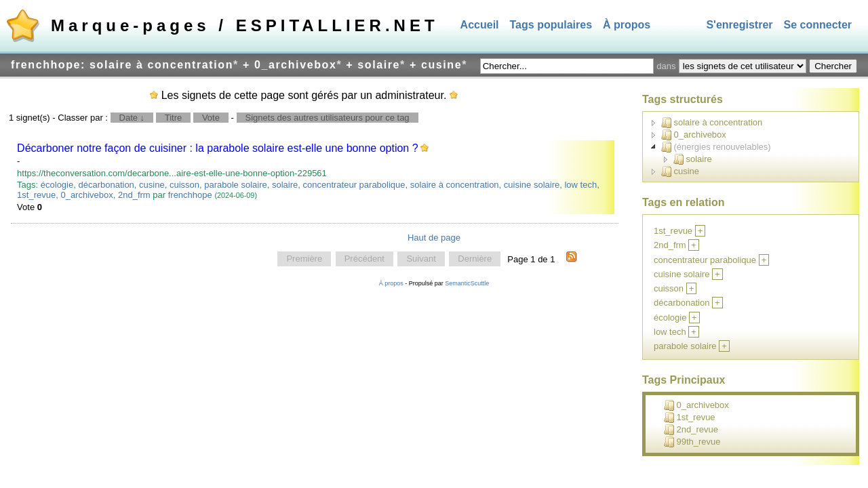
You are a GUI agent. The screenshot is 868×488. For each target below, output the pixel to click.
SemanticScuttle (467, 283)
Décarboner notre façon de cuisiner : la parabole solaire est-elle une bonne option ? (218, 148)
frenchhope (190, 195)
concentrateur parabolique (354, 185)
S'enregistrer (739, 25)
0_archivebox (86, 195)
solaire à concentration (455, 185)
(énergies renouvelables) (716, 147)
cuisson (184, 185)
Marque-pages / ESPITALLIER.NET (245, 25)
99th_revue (692, 442)
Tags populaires (551, 25)
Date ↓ (132, 118)
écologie (57, 185)
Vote (211, 118)
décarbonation (106, 185)
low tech (580, 185)
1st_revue (36, 195)
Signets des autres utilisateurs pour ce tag (328, 118)
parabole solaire (236, 185)
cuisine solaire (532, 185)
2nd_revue (691, 430)
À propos (627, 25)
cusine (152, 185)
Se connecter (818, 25)
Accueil (480, 25)
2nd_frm (134, 195)
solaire (285, 185)
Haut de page (434, 238)
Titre (174, 118)
